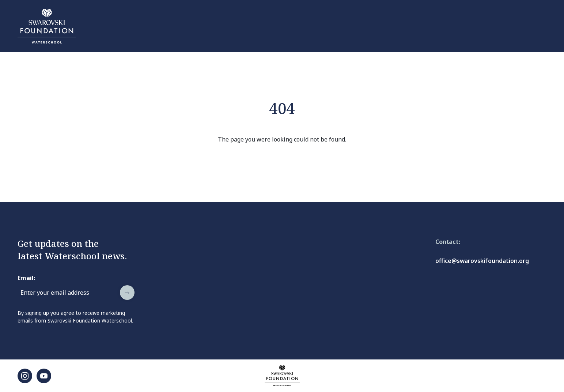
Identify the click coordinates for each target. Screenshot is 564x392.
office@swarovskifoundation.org (482, 261)
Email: (26, 278)
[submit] (127, 293)
